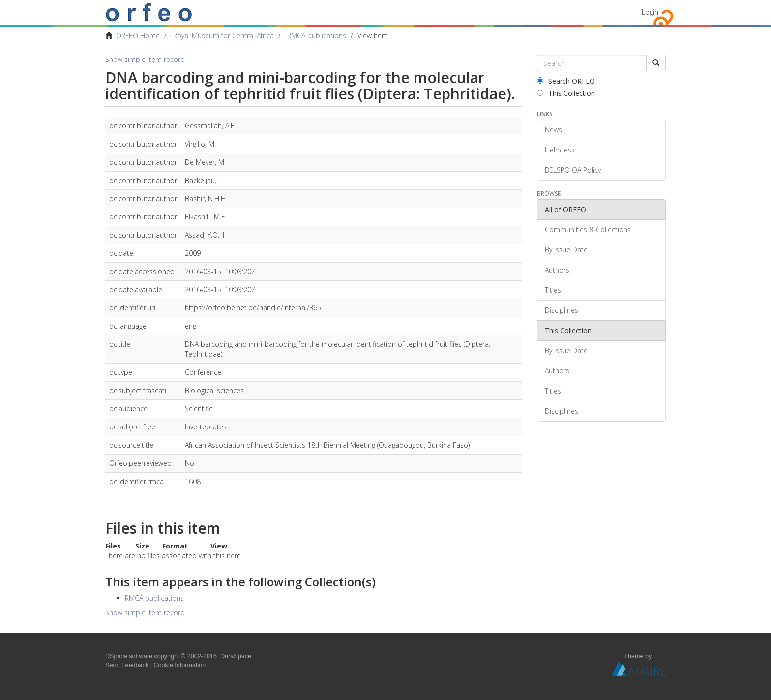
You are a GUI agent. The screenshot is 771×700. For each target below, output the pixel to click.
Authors (557, 270)
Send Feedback (127, 665)
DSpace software (129, 656)
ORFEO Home (138, 36)
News (553, 130)
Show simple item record (145, 59)
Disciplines (562, 310)
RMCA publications (317, 36)
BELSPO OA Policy (573, 170)
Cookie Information (180, 665)
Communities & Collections (588, 229)
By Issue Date (566, 250)
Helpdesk (560, 150)
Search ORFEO (566, 81)
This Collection (566, 93)
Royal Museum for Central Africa (223, 36)
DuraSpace (236, 656)
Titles (553, 290)
